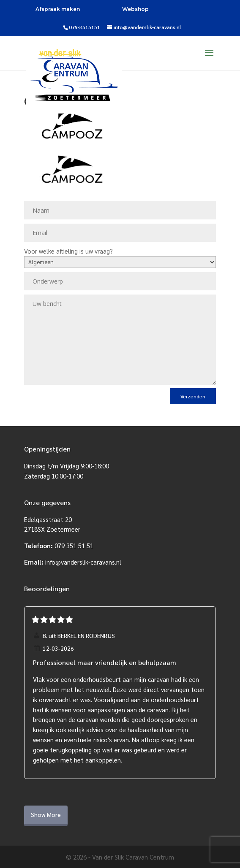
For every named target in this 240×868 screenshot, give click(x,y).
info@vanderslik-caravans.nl (83, 562)
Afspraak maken (58, 9)
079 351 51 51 (74, 545)
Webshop (135, 9)
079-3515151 (85, 27)
